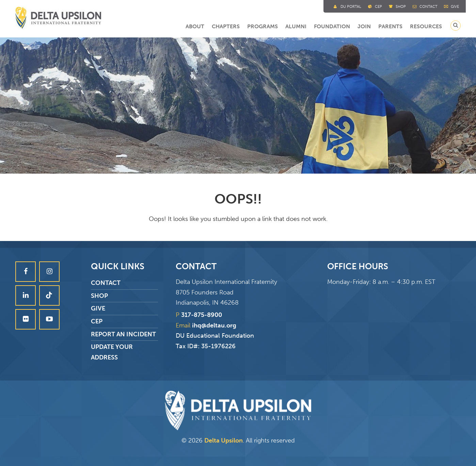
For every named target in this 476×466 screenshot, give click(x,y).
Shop (401, 7)
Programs (263, 26)
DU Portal (351, 7)
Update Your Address (112, 352)
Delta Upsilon (224, 440)
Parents (390, 26)
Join (364, 26)
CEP (97, 321)
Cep (378, 7)
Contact (428, 7)
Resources (426, 26)
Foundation (332, 26)
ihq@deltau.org (214, 325)
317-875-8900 (202, 315)
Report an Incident (123, 334)
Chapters (226, 26)
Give (455, 7)
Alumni (296, 26)
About (195, 26)
